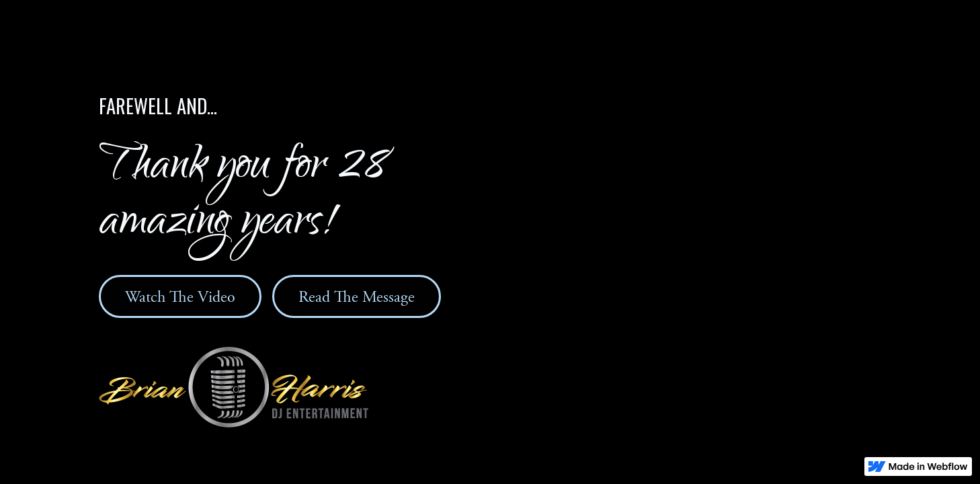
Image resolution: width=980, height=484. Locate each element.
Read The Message (357, 297)
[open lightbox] (180, 296)
